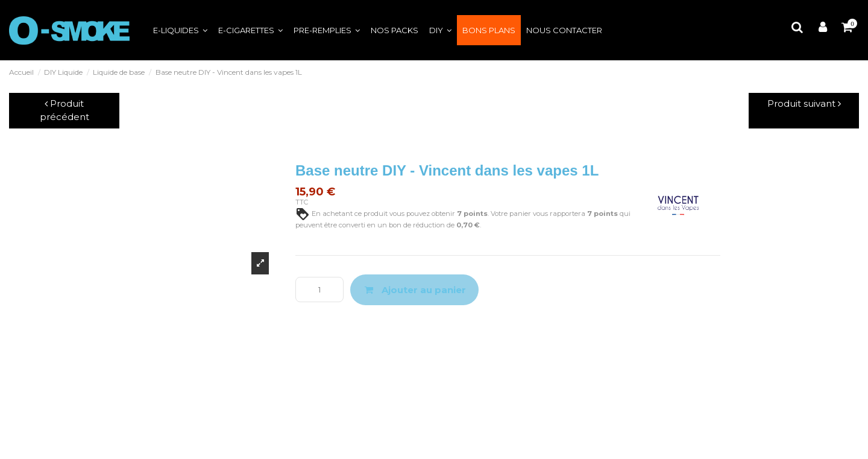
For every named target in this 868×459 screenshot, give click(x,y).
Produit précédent (64, 110)
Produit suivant (804, 103)
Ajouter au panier (414, 290)
